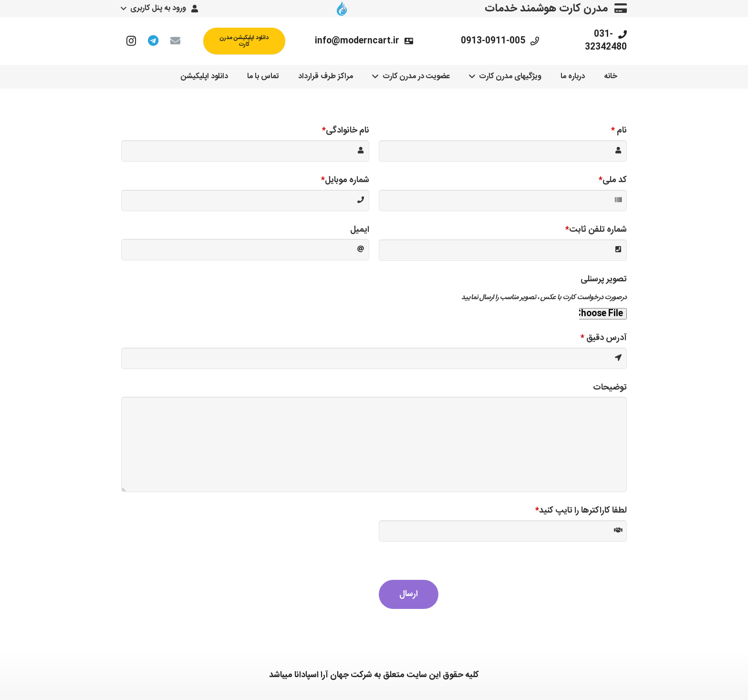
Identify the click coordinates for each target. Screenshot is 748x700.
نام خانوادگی (346, 131)
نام (619, 131)
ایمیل (360, 230)
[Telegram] (153, 41)
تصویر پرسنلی (604, 279)
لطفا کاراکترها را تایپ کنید (581, 511)
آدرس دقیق (604, 338)
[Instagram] (131, 41)
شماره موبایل (345, 180)
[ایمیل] (175, 41)
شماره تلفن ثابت (596, 230)
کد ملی (613, 180)
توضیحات (610, 388)
